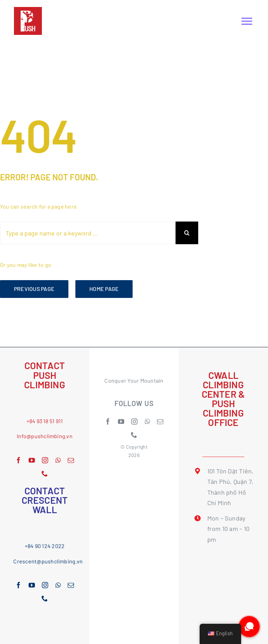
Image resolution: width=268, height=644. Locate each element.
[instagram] (45, 460)
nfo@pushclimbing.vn (45, 436)
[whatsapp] (58, 460)
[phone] (45, 473)
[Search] (187, 233)
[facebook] (18, 460)
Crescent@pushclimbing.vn (48, 561)
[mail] (71, 460)
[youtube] (32, 460)
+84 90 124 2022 (45, 546)
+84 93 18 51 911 (45, 421)
